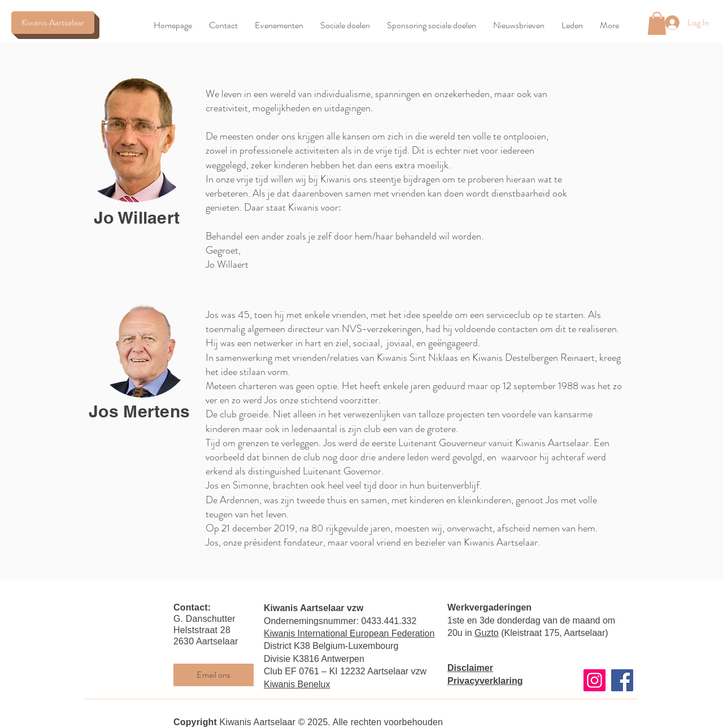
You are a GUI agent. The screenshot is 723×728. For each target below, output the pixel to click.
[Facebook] (622, 680)
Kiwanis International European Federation (349, 633)
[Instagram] (594, 680)
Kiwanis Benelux (297, 684)
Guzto (487, 633)
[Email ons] (214, 675)
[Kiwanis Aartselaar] (53, 23)
